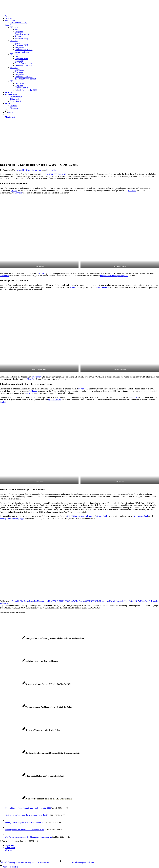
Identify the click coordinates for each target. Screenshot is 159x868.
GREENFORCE (103, 287)
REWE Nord (72, 516)
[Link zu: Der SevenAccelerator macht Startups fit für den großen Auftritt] (40, 753)
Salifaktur (33, 391)
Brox (28, 393)
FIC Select (26, 170)
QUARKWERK (55, 400)
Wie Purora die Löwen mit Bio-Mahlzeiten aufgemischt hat (29, 837)
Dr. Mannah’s (37, 377)
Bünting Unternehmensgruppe (12, 518)
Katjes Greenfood (141, 516)
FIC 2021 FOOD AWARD (56, 174)
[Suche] (9, 112)
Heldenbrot (4, 276)
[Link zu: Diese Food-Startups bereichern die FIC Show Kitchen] (36, 799)
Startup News (37, 170)
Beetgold (82, 389)
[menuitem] (82, 16)
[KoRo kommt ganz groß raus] (77, 862)
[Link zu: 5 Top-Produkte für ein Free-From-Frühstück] (32, 776)
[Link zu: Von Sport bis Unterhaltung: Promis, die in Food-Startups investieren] (42, 638)
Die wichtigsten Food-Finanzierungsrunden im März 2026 (28, 808)
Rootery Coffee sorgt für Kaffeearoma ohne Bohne (25, 822)
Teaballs (14, 191)
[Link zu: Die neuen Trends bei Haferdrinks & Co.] (30, 730)
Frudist (3, 402)
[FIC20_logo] (19, 12)
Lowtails (19, 193)
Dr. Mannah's (40, 601)
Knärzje (42, 273)
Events (18, 170)
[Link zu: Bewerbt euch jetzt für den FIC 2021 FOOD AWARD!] (36, 684)
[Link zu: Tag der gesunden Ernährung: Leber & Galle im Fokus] (36, 707)
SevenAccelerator (85, 516)
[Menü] (10, 117)
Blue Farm (132, 191)
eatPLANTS (30, 379)
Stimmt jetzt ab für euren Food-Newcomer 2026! (24, 830)
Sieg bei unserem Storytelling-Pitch (114, 276)
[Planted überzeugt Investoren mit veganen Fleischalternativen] (30, 862)
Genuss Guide (102, 516)
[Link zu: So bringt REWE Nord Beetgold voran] (29, 661)
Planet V (73, 287)
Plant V (127, 601)
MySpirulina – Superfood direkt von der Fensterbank (26, 815)
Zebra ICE (133, 397)
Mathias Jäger (52, 170)
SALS (148, 601)
